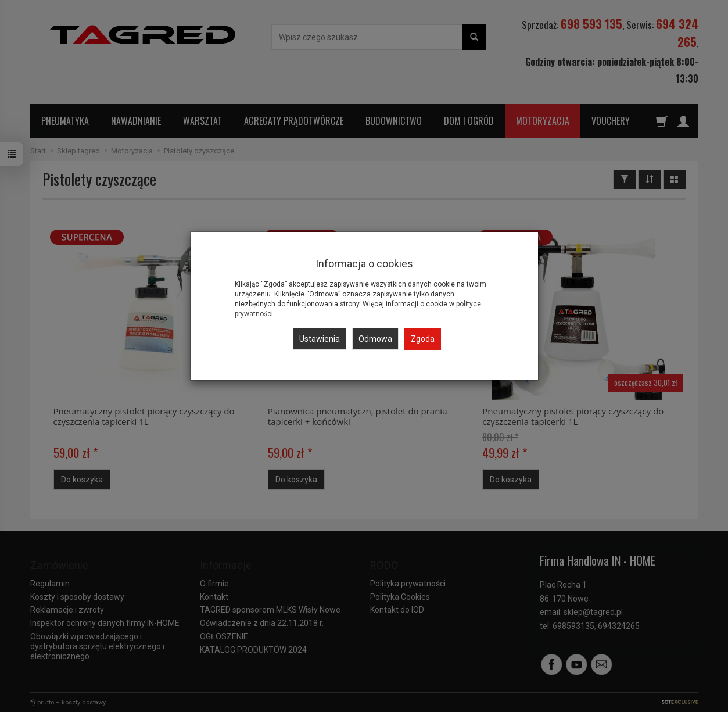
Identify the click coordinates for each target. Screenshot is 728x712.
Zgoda (423, 339)
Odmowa (375, 339)
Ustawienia (320, 339)
